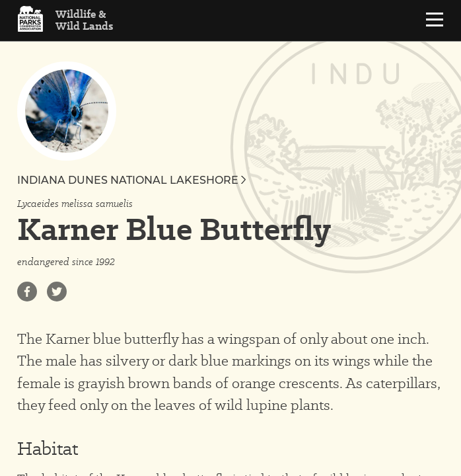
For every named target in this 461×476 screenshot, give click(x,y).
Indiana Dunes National (131, 180)
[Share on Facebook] (27, 292)
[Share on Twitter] (57, 292)
